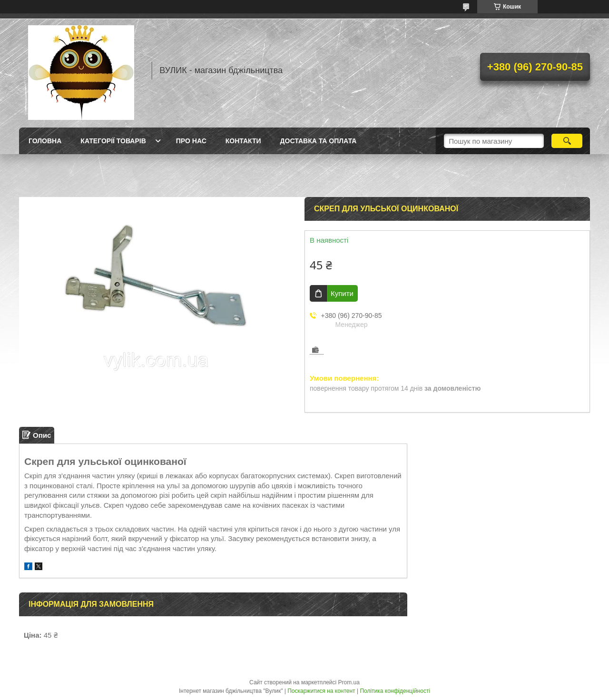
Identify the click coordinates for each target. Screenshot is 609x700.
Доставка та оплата (319, 141)
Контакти (243, 141)
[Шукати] (567, 141)
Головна (45, 141)
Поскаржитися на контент (321, 691)
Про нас (191, 141)
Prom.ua (349, 682)
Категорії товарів (113, 141)
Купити (342, 293)
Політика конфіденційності (395, 691)
